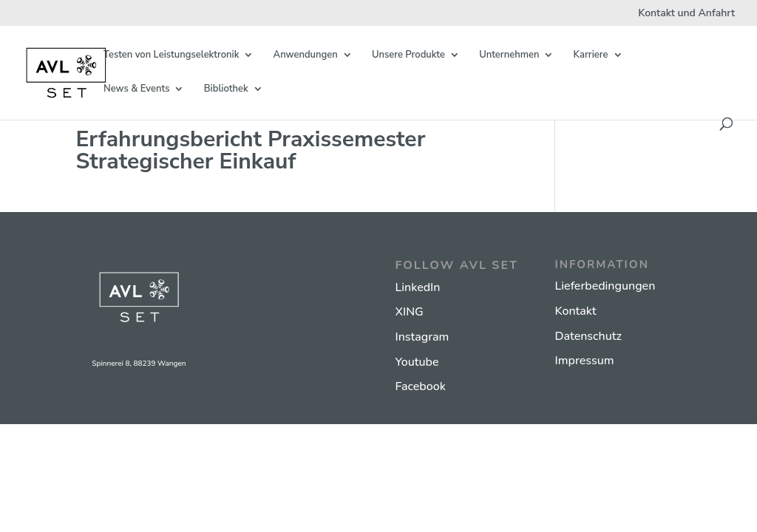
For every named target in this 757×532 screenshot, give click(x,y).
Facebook (421, 386)
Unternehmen (509, 55)
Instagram (422, 337)
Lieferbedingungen (605, 286)
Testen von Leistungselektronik (171, 55)
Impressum (585, 361)
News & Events (136, 89)
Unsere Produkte (408, 55)
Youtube (417, 362)
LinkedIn (418, 287)
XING (410, 312)
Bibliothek (226, 89)
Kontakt (576, 311)
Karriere (591, 55)
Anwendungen (306, 55)
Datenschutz (588, 336)
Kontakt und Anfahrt (686, 14)
